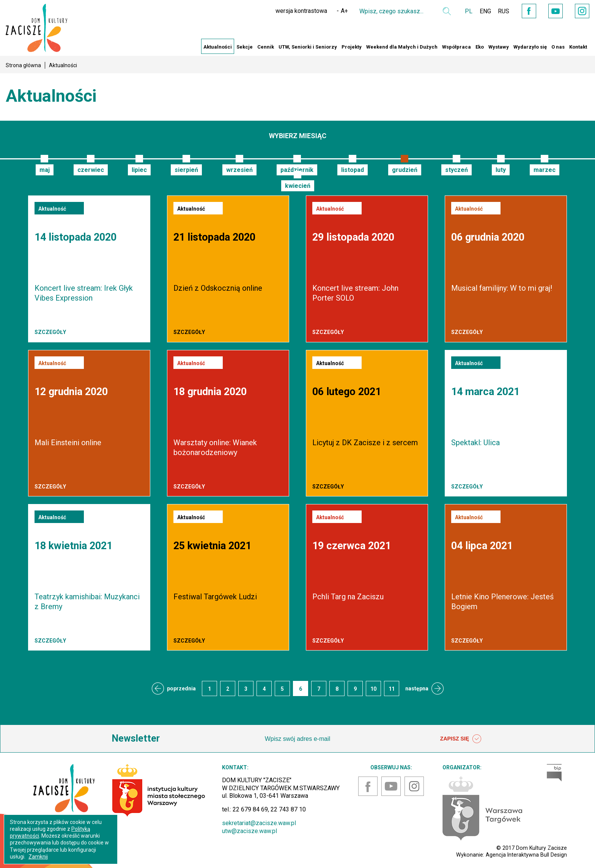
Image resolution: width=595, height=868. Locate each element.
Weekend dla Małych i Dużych (402, 47)
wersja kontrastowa (297, 11)
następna (417, 688)
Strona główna (23, 65)
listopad (353, 170)
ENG (482, 11)
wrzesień (239, 170)
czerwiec (91, 170)
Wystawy (499, 47)
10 (373, 689)
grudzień (405, 170)
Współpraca (456, 47)
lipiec (139, 170)
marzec (545, 170)
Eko (480, 47)
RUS (501, 11)
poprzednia (181, 688)
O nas (558, 47)
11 (392, 689)
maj (45, 170)
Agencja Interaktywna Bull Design (526, 855)
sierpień (186, 170)
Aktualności (218, 47)
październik (297, 170)
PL (464, 11)
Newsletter (136, 738)
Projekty (352, 47)
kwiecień (298, 186)
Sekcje (245, 47)
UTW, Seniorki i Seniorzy (308, 47)
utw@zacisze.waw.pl (249, 831)
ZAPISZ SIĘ (461, 739)
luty (501, 170)
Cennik (266, 47)
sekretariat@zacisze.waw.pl (259, 823)
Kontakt (578, 47)
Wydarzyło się (530, 47)
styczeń (456, 170)
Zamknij (38, 857)
